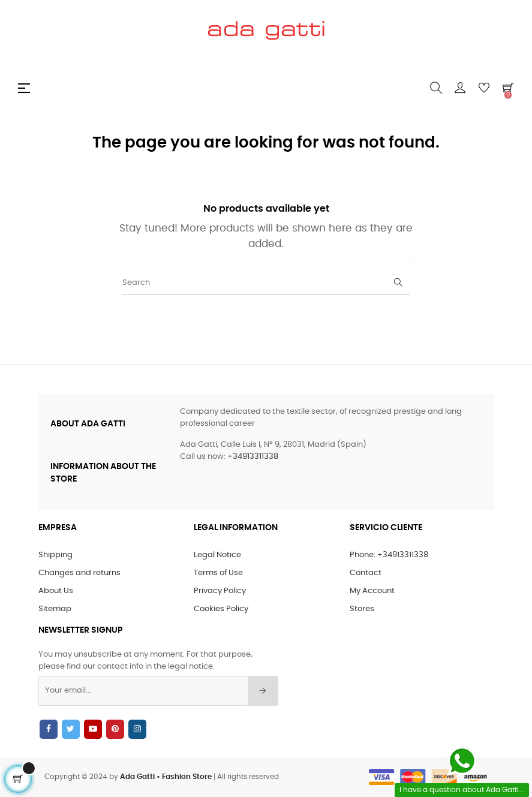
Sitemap (55, 609)
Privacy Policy (220, 591)
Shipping (55, 555)
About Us (56, 591)
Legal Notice (217, 555)
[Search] (266, 283)
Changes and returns (79, 573)
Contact (366, 573)
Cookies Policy (221, 609)
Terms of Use (218, 573)
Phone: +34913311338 (389, 555)
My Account (372, 591)
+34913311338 (253, 457)
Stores (362, 609)
